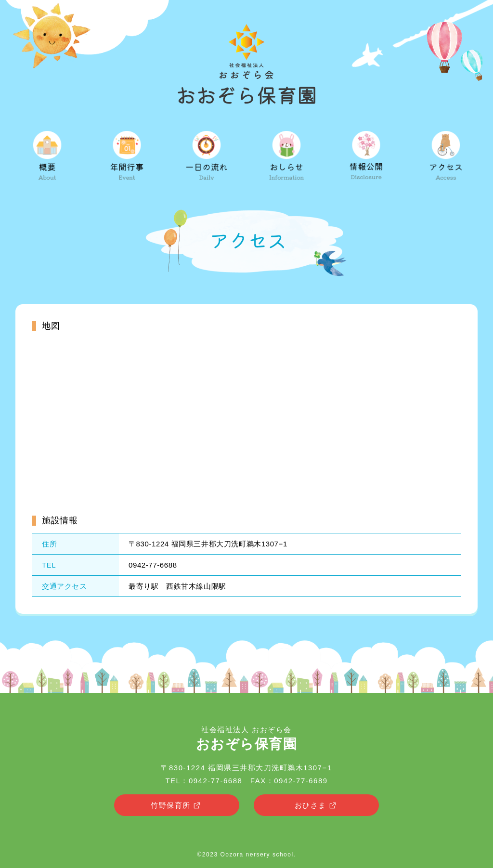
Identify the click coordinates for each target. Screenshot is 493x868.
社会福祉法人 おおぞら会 (247, 738)
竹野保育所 (177, 806)
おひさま (317, 806)
